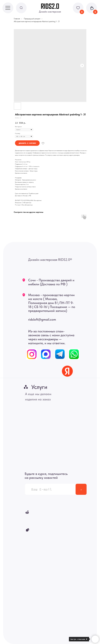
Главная (17, 19)
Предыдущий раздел (32, 19)
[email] (50, 489)
